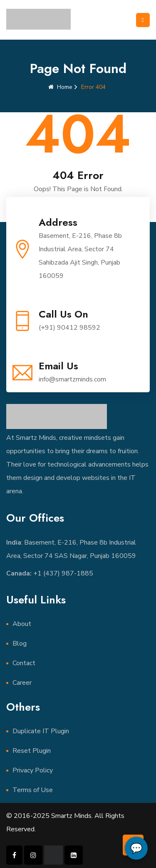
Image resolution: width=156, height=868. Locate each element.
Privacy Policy (33, 770)
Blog (20, 643)
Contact (24, 663)
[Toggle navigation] (143, 20)
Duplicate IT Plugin (41, 731)
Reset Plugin (32, 751)
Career (22, 683)
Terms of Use (33, 790)
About (22, 624)
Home (60, 87)
